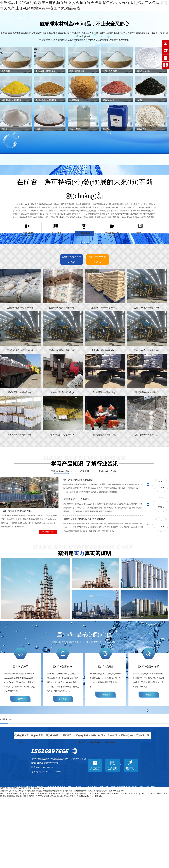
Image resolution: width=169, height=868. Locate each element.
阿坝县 (12, 796)
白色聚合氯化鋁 (144, 71)
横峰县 (160, 793)
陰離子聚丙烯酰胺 (77, 71)
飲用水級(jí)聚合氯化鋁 (11, 100)
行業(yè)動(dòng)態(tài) (61, 471)
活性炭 (140, 100)
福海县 (53, 796)
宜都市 (47, 796)
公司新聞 (84, 471)
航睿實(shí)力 (126, 18)
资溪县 (9, 793)
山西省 (25, 796)
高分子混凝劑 (75, 129)
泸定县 (27, 793)
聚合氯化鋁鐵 (109, 100)
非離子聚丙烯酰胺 (111, 71)
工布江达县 (145, 793)
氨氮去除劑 (142, 129)
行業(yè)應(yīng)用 (52, 18)
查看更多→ (84, 242)
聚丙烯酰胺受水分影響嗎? (77, 499)
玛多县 (99, 796)
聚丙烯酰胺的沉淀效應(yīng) (18, 511)
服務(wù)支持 (71, 18)
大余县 (79, 796)
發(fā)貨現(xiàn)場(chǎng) (97, 259)
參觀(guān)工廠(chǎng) (92, 18)
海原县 (3, 793)
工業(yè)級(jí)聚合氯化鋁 (46, 100)
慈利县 (16, 793)
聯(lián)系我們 (144, 18)
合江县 (130, 793)
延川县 (123, 793)
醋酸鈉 (38, 129)
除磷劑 (106, 129)
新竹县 (153, 793)
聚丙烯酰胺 (6, 71)
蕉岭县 (6, 796)
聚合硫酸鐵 (74, 100)
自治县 (71, 793)
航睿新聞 (111, 18)
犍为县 (110, 793)
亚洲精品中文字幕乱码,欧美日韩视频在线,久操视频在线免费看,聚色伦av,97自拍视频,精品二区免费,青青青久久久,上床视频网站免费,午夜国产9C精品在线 (62, 791)
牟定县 (86, 796)
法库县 (51, 793)
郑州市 (78, 793)
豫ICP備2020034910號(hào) (86, 787)
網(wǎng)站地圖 (108, 787)
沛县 (39, 793)
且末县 (58, 793)
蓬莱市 (136, 793)
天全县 (91, 793)
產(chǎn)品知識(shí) (107, 471)
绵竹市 (73, 796)
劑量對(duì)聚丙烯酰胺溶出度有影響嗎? (84, 519)
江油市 (92, 796)
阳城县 (34, 793)
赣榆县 (60, 796)
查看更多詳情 (48, 532)
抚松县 (117, 793)
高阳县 (104, 793)
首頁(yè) (22, 18)
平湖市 (66, 796)
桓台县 (64, 793)
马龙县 (97, 793)
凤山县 (45, 793)
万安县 (19, 796)
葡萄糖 (5, 129)
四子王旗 (39, 796)
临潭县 (84, 793)
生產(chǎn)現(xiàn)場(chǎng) (72, 259)
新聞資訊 (67, 735)
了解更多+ (20, 699)
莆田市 (32, 796)
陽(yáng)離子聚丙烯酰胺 (45, 71)
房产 (22, 793)
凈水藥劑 (34, 18)
